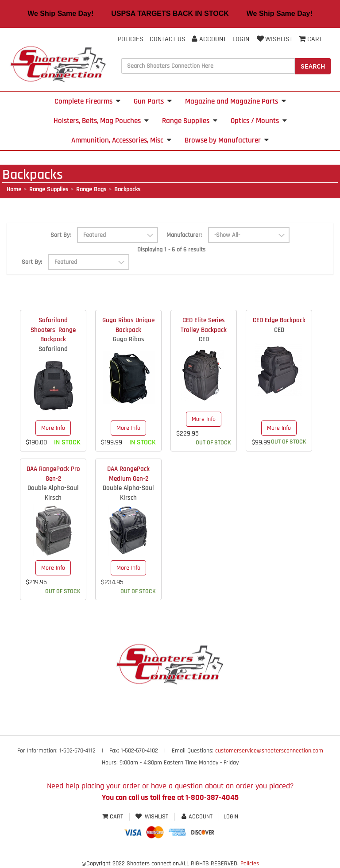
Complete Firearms (87, 101)
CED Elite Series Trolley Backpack (204, 325)
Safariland (53, 349)
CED (204, 339)
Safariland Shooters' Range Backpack (53, 330)
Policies (131, 39)
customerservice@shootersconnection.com (269, 751)
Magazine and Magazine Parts (236, 101)
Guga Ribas (129, 339)
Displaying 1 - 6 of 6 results (171, 250)
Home (14, 189)
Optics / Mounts (259, 121)
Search (313, 66)
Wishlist (274, 39)
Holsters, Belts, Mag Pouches (101, 121)
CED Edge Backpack (279, 320)
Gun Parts (153, 101)
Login (241, 39)
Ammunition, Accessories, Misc (121, 140)
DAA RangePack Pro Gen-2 (53, 474)
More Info (53, 428)
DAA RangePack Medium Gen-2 (128, 474)
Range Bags (91, 189)
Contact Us (168, 39)
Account (209, 39)
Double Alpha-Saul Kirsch (53, 493)
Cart (114, 817)
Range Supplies (190, 121)
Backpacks (127, 189)
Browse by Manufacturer (227, 140)
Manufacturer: (184, 235)
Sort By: (61, 235)
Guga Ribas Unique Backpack (128, 325)
